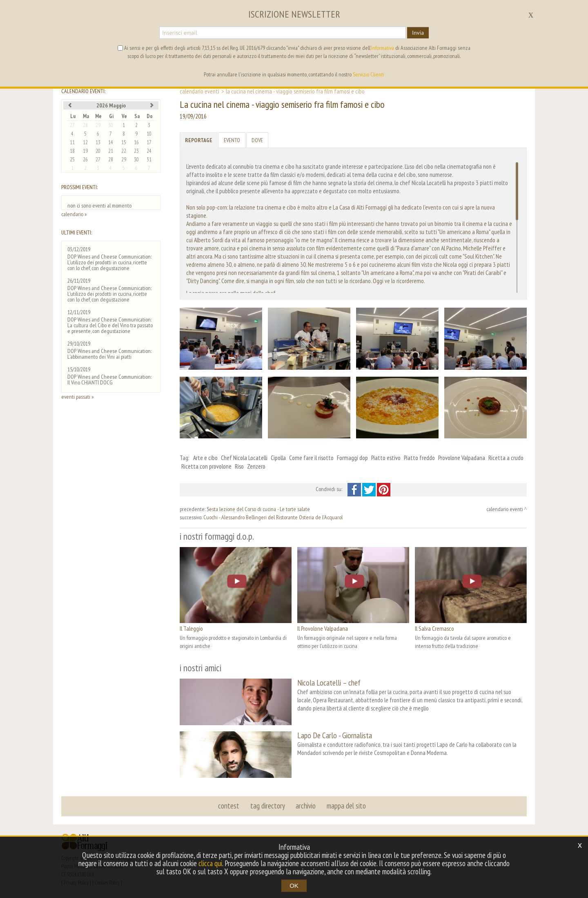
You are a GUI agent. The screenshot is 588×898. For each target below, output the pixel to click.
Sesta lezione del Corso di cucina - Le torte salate (258, 509)
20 (98, 151)
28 (85, 125)
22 (124, 151)
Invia (418, 33)
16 (136, 142)
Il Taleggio (191, 628)
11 (72, 142)
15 (124, 142)
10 (149, 134)
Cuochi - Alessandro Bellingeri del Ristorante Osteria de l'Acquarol (273, 517)
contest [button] (229, 805)
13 (98, 142)
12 (85, 142)
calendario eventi (199, 91)
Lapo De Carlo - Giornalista (335, 735)
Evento (232, 140)
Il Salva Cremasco (434, 628)
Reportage (199, 140)
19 (85, 151)
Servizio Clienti (369, 74)
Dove (257, 140)
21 (111, 151)
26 (85, 160)
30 (111, 125)
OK (294, 886)
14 (111, 142)
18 (72, 151)
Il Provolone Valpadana (323, 628)
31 (149, 160)
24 (149, 151)
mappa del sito (346, 805)
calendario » (74, 214)
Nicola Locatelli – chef (329, 682)
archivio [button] (306, 805)
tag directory (268, 805)
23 (136, 151)
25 (72, 160)
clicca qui (210, 863)
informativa (383, 48)
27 (72, 125)
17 (149, 142)
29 (98, 125)
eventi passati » (77, 397)
